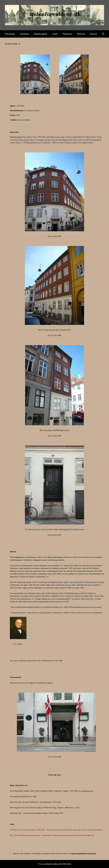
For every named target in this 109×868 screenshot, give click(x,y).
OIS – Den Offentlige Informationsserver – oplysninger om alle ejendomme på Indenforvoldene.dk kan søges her (52, 835)
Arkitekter (25, 34)
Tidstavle (81, 34)
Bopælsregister (41, 34)
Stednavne (67, 34)
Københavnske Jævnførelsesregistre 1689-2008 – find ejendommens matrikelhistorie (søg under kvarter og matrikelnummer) (56, 830)
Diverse (93, 34)
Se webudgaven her (86, 791)
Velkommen (10, 34)
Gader (55, 34)
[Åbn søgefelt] (103, 34)
